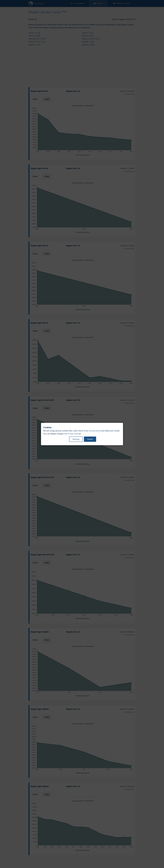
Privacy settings (74, 434)
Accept (90, 439)
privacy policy (95, 431)
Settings (76, 439)
